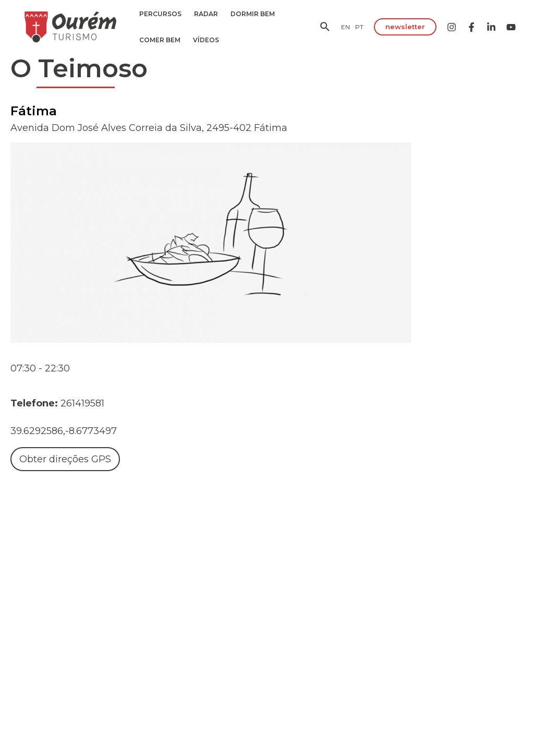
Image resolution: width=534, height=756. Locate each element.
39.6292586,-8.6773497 (64, 431)
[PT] (359, 27)
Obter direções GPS (65, 459)
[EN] (345, 27)
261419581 (82, 403)
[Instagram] (452, 27)
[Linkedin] (491, 27)
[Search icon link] (325, 28)
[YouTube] (511, 27)
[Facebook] (471, 27)
